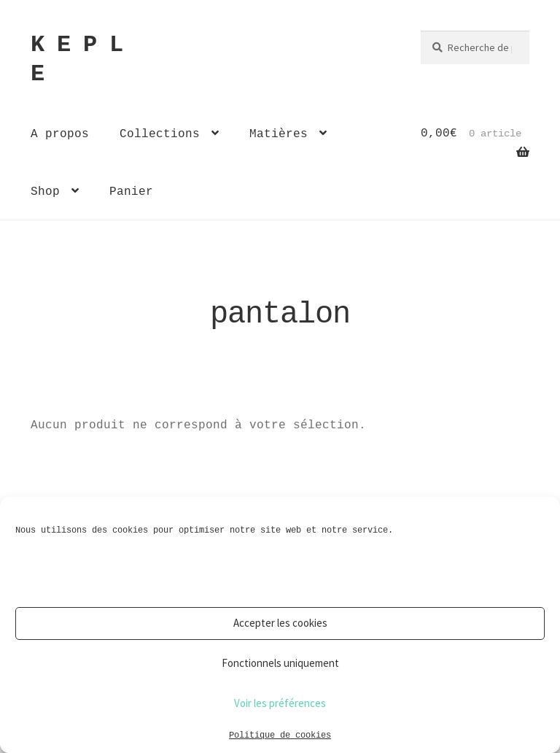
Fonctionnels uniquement (280, 663)
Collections (160, 134)
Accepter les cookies (280, 623)
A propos (60, 134)
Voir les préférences (280, 703)
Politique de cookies (280, 734)
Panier (131, 191)
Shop (45, 191)
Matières (279, 134)
